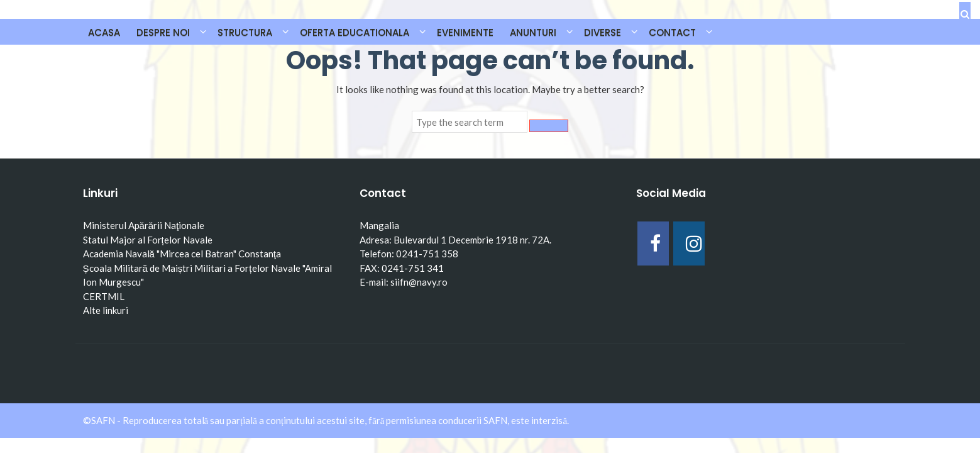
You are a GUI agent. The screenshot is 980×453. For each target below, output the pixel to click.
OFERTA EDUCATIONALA (355, 32)
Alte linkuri (106, 310)
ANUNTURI (533, 32)
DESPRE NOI (163, 32)
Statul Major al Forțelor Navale (148, 240)
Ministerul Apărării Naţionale (144, 225)
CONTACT (672, 32)
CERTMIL (104, 296)
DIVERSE (603, 32)
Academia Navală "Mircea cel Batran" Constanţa (182, 254)
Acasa (104, 32)
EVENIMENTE (465, 32)
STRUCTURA (245, 32)
